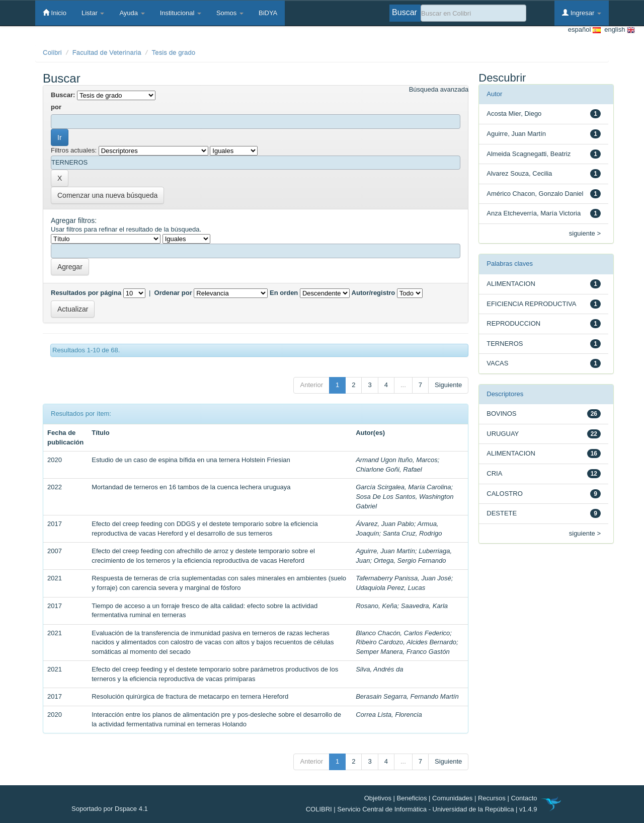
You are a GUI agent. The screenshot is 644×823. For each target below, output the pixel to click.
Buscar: (63, 95)
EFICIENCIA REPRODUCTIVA (531, 304)
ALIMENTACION (511, 284)
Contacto (524, 798)
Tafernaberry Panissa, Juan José (404, 578)
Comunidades (452, 798)
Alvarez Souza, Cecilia (519, 173)
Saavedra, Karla (424, 606)
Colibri (52, 53)
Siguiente (448, 385)
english (618, 30)
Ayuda (132, 13)
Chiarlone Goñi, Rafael (389, 469)
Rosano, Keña (376, 606)
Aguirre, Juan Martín (385, 551)
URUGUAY (503, 434)
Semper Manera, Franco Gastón (403, 652)
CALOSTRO (505, 494)
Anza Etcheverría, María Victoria (534, 213)
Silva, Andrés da (379, 669)
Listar (93, 13)
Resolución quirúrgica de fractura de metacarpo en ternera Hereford (190, 696)
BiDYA (268, 13)
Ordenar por (173, 293)
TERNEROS (505, 344)
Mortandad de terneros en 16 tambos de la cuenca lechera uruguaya (191, 487)
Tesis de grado (174, 53)
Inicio (55, 13)
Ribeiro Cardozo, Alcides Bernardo (406, 642)
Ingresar (582, 13)
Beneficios (412, 798)
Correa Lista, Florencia (389, 715)
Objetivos (378, 798)
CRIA (494, 473)
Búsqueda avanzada (439, 89)
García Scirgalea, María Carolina (403, 487)
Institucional (181, 13)
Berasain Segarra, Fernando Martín (407, 696)
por (56, 107)
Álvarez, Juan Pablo (385, 524)
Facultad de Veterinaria (107, 53)
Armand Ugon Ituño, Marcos (397, 460)
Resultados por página (86, 293)
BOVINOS (501, 414)
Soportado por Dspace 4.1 (110, 809)
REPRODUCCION (513, 323)
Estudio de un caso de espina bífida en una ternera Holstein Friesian (191, 460)
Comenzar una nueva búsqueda (107, 195)
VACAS (497, 363)
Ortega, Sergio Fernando (410, 560)
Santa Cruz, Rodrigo (413, 533)
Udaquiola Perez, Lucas (390, 588)
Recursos (492, 798)
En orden (284, 293)
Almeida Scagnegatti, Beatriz (529, 154)
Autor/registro (374, 293)
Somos (230, 13)
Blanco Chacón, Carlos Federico (403, 633)
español (584, 30)
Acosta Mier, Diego (514, 114)
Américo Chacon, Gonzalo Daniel (535, 194)
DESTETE (502, 513)
